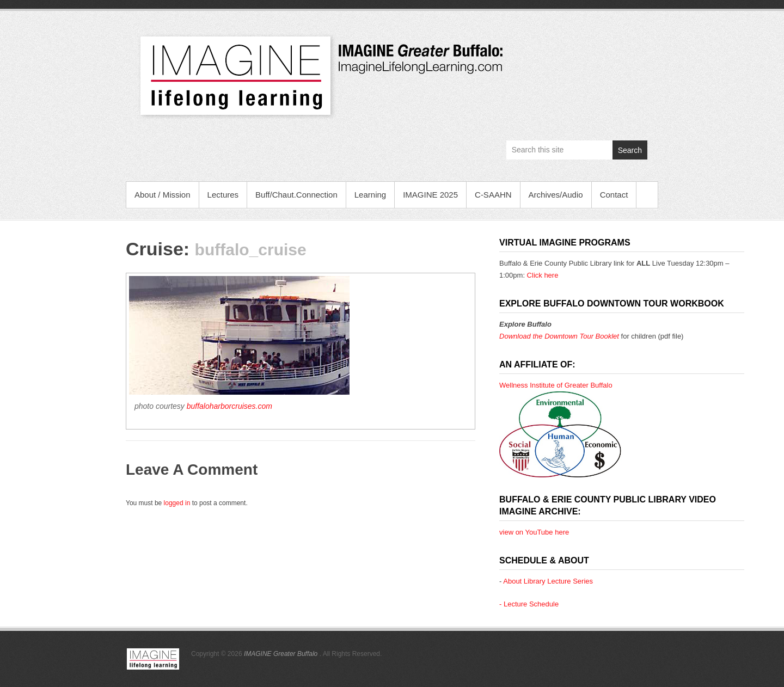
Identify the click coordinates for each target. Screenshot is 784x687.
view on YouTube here (534, 532)
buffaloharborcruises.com (229, 406)
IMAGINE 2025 (430, 195)
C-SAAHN (493, 195)
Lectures (223, 195)
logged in (177, 503)
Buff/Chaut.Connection (296, 195)
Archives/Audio (556, 195)
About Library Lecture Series (548, 581)
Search (630, 150)
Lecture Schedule (531, 604)
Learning (370, 195)
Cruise (155, 249)
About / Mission (163, 195)
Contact (614, 195)
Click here (543, 275)
